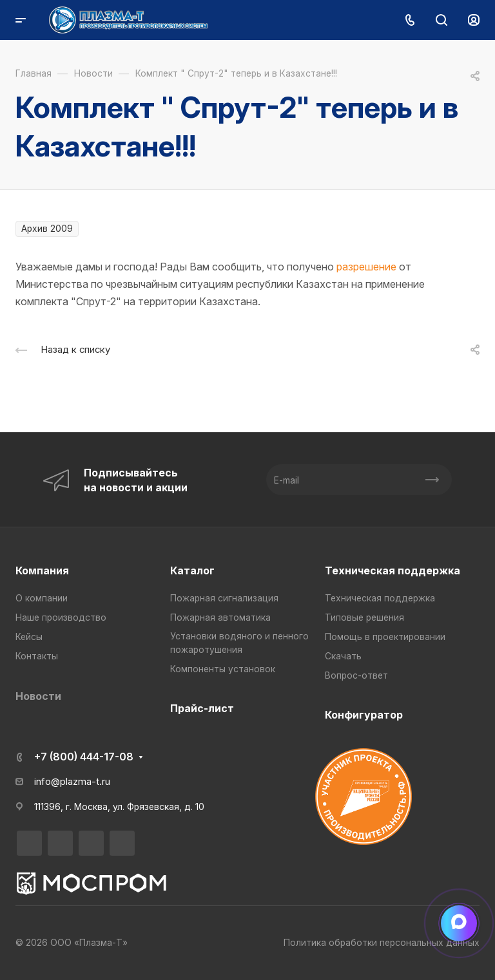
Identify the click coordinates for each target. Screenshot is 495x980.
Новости (38, 696)
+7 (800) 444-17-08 (84, 757)
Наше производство (61, 617)
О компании (42, 598)
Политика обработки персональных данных (382, 943)
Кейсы (29, 637)
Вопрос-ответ (356, 675)
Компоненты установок (223, 669)
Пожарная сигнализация (224, 598)
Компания (42, 570)
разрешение (366, 267)
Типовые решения (364, 617)
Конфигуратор (364, 715)
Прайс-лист (202, 708)
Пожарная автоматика (220, 617)
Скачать (343, 656)
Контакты (37, 656)
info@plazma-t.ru (72, 782)
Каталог (192, 570)
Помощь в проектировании (385, 637)
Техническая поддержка (393, 570)
